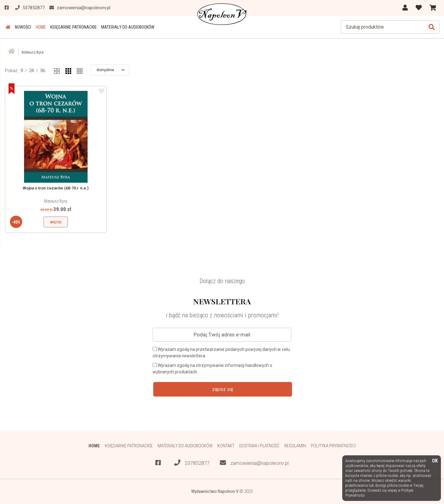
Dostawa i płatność (260, 446)
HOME (38, 27)
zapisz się (223, 389)
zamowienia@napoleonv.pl (254, 463)
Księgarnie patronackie (70, 27)
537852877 (192, 463)
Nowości (21, 27)
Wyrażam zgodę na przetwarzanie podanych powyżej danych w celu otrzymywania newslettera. (221, 353)
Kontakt (226, 446)
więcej (56, 222)
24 (31, 71)
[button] (111, 70)
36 (43, 71)
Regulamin (296, 446)
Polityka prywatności (334, 446)
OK (435, 461)
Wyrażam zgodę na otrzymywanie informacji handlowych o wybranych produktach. (212, 369)
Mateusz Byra (56, 201)
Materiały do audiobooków (124, 27)
